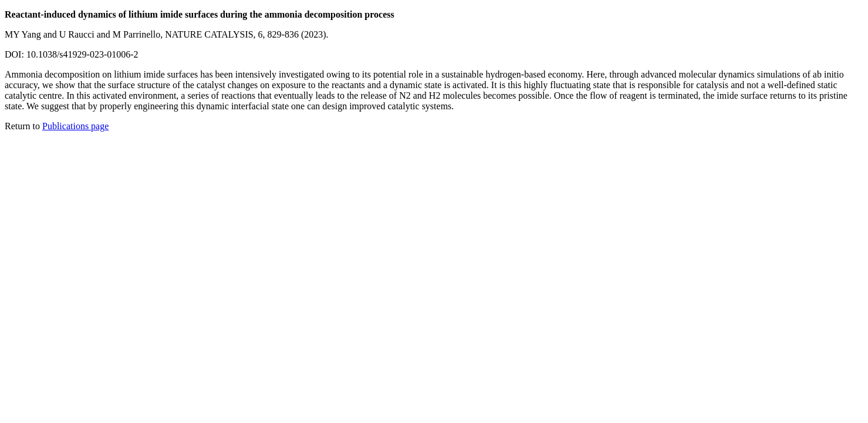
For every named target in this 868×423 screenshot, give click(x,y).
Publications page (75, 126)
